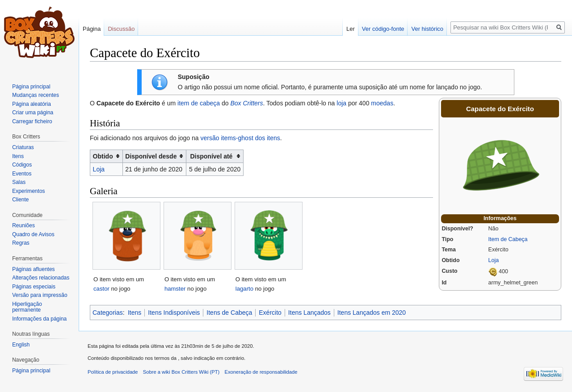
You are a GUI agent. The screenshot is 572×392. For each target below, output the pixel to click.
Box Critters (246, 103)
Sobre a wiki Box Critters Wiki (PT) (181, 372)
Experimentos (28, 191)
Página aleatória (32, 104)
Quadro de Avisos (33, 234)
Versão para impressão (40, 295)
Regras (21, 243)
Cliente (20, 200)
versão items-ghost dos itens (240, 138)
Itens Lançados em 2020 (372, 313)
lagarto (244, 289)
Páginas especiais (34, 287)
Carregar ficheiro (32, 121)
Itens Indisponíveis (174, 313)
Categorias (108, 313)
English (21, 345)
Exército (270, 313)
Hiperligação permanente (27, 307)
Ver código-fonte (383, 29)
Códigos (22, 165)
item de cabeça (199, 103)
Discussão (121, 29)
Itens (135, 313)
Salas (19, 182)
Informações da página (39, 319)
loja (341, 103)
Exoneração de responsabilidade (261, 372)
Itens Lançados (309, 313)
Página (92, 29)
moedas (382, 103)
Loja (494, 260)
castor (101, 289)
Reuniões (23, 225)
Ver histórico (427, 29)
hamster (175, 289)
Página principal (31, 87)
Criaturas (23, 147)
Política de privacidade (113, 372)
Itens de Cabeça (229, 313)
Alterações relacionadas (41, 278)
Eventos (22, 174)
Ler (351, 29)
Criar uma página (33, 113)
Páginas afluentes (33, 269)
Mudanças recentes (36, 95)
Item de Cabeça (508, 239)
